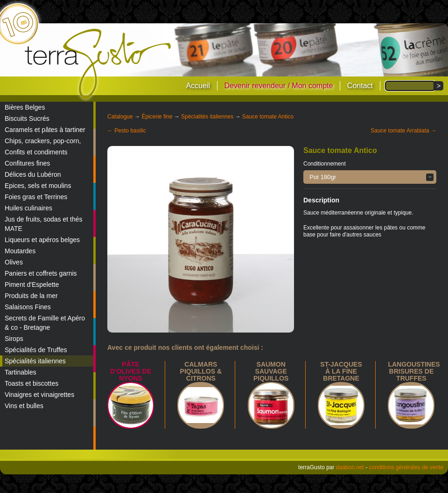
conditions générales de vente (406, 467)
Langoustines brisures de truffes (414, 371)
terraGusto (99, 64)
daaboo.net (350, 467)
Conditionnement (325, 164)
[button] (370, 177)
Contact (360, 86)
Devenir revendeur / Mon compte (278, 86)
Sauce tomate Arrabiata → (403, 131)
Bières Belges (25, 107)
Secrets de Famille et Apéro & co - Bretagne (45, 323)
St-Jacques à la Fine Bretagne (341, 371)
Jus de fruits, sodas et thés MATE (44, 224)
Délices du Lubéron (33, 174)
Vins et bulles (24, 406)
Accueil (198, 86)
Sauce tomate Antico (268, 117)
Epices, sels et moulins (38, 186)
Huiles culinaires (28, 208)
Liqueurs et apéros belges (42, 240)
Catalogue (120, 117)
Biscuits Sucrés (27, 118)
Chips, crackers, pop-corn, (43, 141)
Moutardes (20, 251)
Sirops (14, 339)
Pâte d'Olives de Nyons (131, 371)
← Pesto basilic (127, 131)
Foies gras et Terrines (36, 197)
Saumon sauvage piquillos (271, 371)
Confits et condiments (36, 152)
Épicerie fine (157, 117)
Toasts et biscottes (31, 383)
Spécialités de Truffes (36, 350)
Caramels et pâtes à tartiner (45, 130)
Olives (14, 262)
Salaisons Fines (28, 307)
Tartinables (21, 372)
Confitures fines (27, 163)
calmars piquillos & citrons (201, 371)
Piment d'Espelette (32, 285)
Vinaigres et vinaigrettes (39, 395)
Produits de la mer (31, 296)
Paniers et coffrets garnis (41, 273)
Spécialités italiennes (35, 361)
